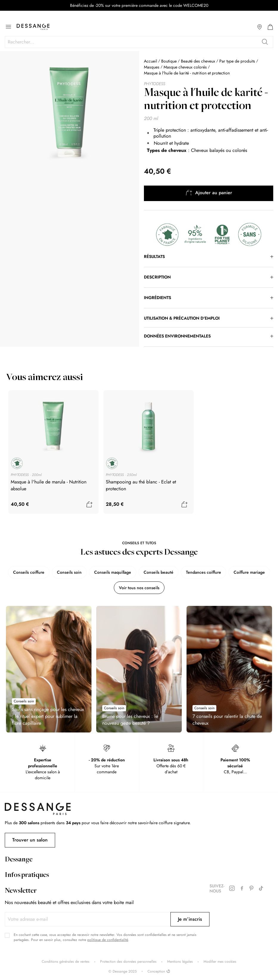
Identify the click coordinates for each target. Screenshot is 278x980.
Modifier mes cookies (220, 962)
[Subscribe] (190, 919)
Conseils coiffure (29, 572)
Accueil (150, 61)
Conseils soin (69, 572)
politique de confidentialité (108, 940)
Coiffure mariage (249, 572)
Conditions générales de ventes (66, 962)
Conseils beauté (159, 572)
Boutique (169, 61)
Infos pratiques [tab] (27, 875)
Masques (152, 67)
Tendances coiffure (204, 572)
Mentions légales (180, 962)
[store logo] (33, 27)
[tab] (209, 257)
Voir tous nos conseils (139, 588)
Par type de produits (237, 61)
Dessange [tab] (19, 860)
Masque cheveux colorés (185, 67)
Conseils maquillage (113, 572)
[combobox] (139, 42)
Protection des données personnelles (128, 962)
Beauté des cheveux (198, 61)
